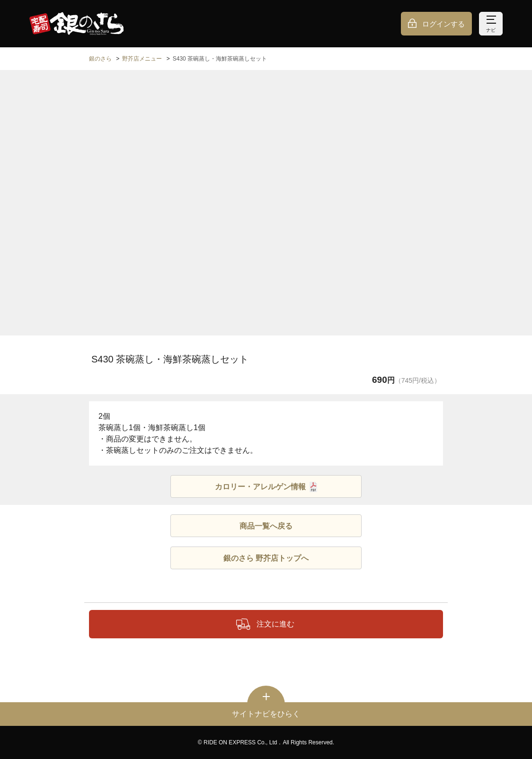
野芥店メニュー (142, 59)
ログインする (443, 24)
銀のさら (100, 59)
